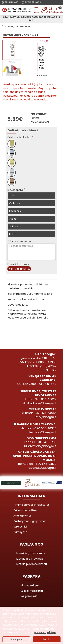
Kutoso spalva (16, 190)
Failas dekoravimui (18, 264)
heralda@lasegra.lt (43, 432)
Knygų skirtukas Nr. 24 (19, 26)
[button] (37, 76)
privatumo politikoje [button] (45, 632)
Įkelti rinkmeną (19, 269)
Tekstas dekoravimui (19, 241)
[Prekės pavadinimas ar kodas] (51, 10)
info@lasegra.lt (46, 417)
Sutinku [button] (47, 639)
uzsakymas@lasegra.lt (40, 446)
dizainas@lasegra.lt (42, 468)
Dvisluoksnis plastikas (20, 137)
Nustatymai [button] (16, 639)
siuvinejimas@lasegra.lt (39, 403)
